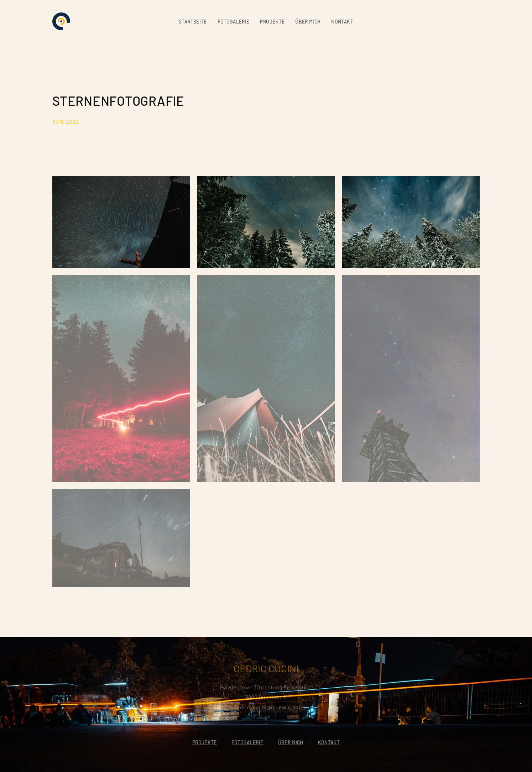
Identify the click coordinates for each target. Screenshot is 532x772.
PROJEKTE (272, 21)
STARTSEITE (193, 21)
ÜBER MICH (308, 21)
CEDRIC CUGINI (266, 668)
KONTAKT (342, 21)
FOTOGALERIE (234, 21)
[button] (121, 222)
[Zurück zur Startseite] (61, 21)
